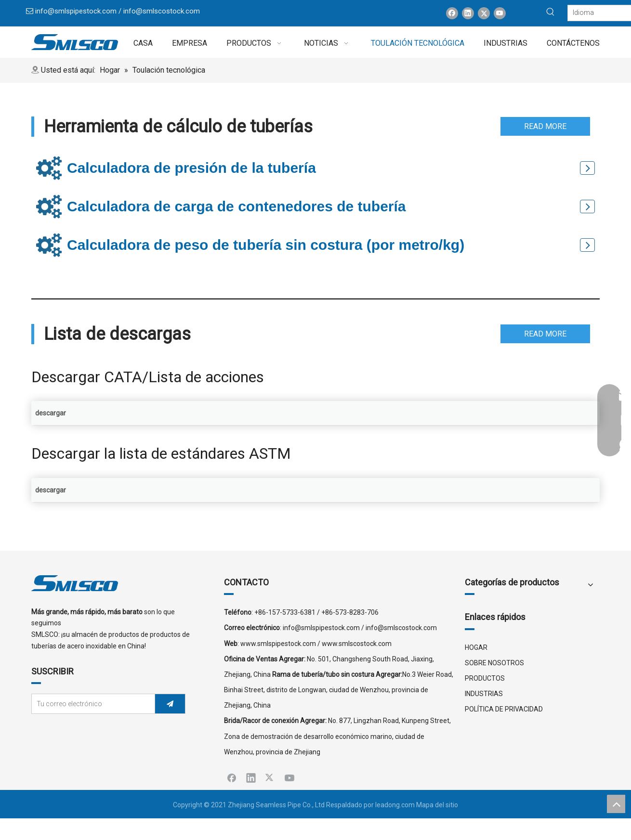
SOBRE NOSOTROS (494, 663)
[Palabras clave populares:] (551, 12)
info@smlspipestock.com (76, 11)
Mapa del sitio (437, 805)
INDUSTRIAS (484, 694)
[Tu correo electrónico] (91, 704)
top (616, 804)
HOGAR (476, 647)
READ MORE (545, 126)
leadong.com (395, 805)
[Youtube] (500, 13)
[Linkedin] (468, 13)
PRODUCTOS (485, 678)
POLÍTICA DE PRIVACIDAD (504, 709)
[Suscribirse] (170, 704)
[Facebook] (452, 13)
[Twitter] (484, 13)
